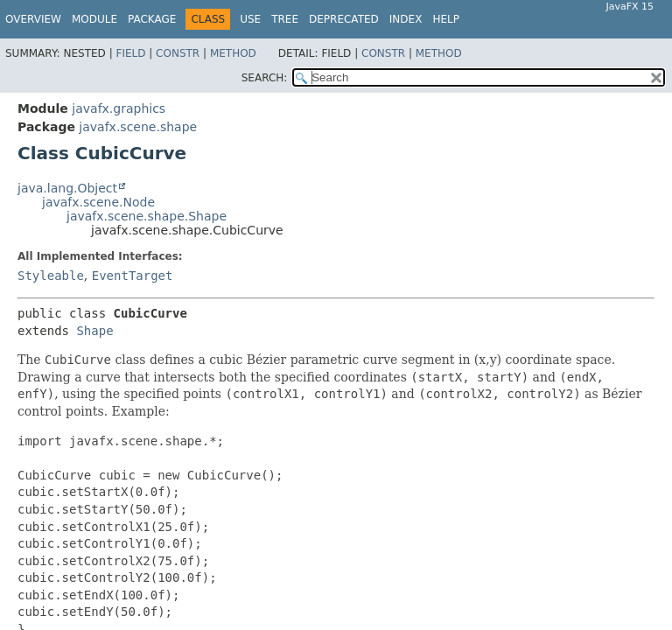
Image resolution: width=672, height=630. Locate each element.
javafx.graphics (119, 108)
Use (250, 19)
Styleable (51, 276)
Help (446, 19)
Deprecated (344, 19)
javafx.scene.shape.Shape (147, 216)
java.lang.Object (67, 188)
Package (152, 19)
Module (94, 19)
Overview (33, 19)
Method (233, 53)
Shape (94, 331)
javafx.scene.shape (138, 127)
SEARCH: (265, 78)
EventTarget (133, 276)
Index (406, 19)
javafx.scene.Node (98, 202)
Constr (178, 53)
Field (130, 53)
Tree (285, 19)
